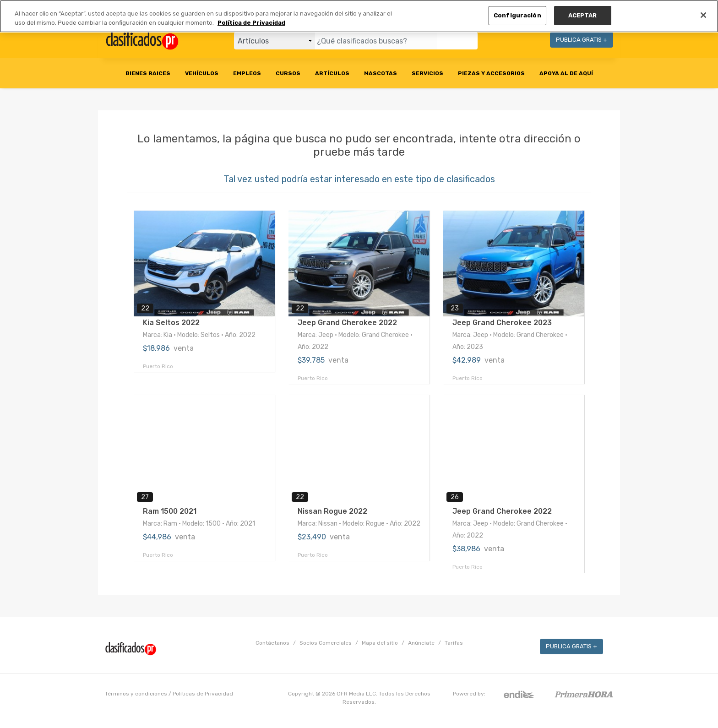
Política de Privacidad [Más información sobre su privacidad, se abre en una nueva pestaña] (251, 23)
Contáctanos (272, 643)
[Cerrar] (703, 15)
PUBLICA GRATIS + (582, 40)
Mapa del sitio (380, 643)
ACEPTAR (583, 15)
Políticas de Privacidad (203, 694)
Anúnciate (421, 643)
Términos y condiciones (136, 694)
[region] (359, 16)
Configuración (517, 15)
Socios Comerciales (326, 643)
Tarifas (454, 643)
